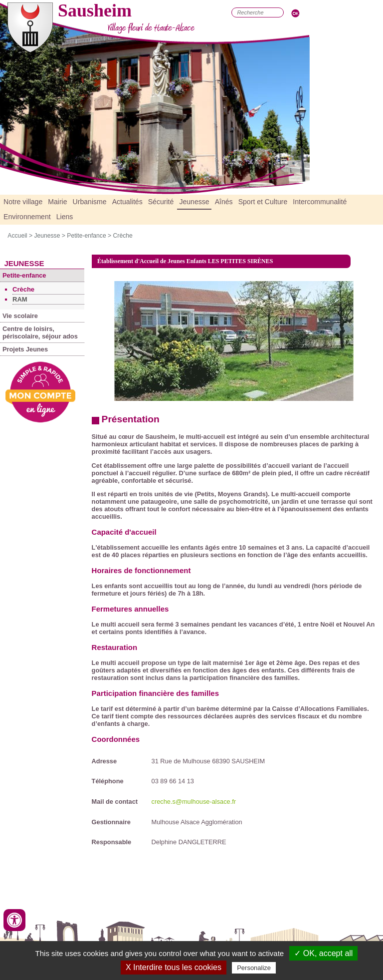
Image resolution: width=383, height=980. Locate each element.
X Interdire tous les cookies (174, 967)
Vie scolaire (20, 316)
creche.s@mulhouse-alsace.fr (194, 802)
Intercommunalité (320, 202)
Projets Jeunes (25, 349)
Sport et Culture (263, 202)
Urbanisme (90, 202)
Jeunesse (194, 202)
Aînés (224, 202)
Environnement (27, 217)
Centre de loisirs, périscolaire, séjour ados (40, 332)
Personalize (254, 968)
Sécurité (161, 202)
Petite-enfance (86, 236)
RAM (20, 299)
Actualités (127, 202)
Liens (65, 217)
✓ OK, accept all (323, 953)
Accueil (17, 236)
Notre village (23, 202)
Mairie (57, 202)
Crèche (123, 236)
